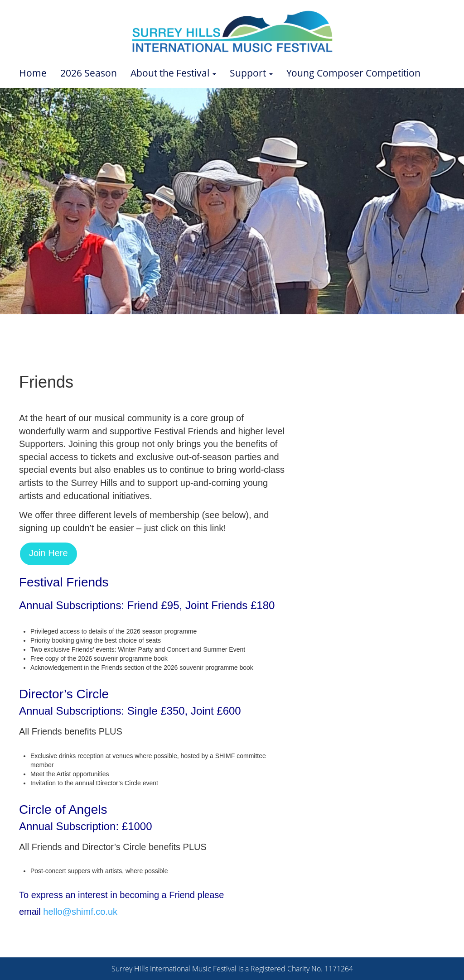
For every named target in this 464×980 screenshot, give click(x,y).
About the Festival (173, 73)
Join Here (48, 553)
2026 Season (89, 73)
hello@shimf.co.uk (80, 912)
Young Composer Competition (353, 73)
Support (251, 73)
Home (33, 73)
